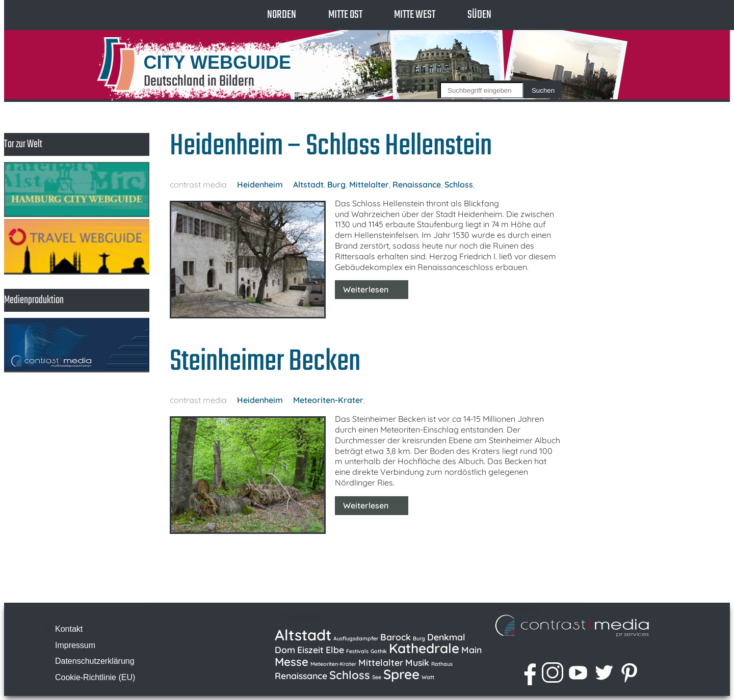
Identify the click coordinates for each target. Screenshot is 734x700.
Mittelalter (369, 184)
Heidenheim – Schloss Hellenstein (331, 146)
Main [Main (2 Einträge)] (471, 650)
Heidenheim (260, 184)
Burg (336, 184)
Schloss (459, 184)
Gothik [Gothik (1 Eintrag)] (379, 651)
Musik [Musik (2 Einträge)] (417, 662)
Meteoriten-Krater (328, 400)
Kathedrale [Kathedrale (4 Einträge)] (424, 648)
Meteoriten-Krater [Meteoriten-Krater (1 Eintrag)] (333, 664)
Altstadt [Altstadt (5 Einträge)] (303, 635)
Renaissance (417, 184)
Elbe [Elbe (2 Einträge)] (335, 650)
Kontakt (69, 629)
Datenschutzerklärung (95, 661)
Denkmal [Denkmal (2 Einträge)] (446, 637)
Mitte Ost (345, 15)
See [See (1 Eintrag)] (377, 677)
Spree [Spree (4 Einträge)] (401, 674)
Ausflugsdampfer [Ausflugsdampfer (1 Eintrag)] (356, 638)
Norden (282, 15)
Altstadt (308, 184)
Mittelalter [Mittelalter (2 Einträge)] (381, 662)
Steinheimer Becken (265, 362)
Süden (479, 15)
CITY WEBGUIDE (217, 62)
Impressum (75, 645)
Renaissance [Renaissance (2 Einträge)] (301, 676)
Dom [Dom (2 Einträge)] (285, 650)
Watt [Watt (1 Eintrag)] (428, 677)
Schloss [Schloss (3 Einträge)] (350, 675)
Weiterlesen (366, 289)
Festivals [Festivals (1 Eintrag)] (357, 651)
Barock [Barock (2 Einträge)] (396, 637)
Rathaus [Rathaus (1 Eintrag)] (442, 664)
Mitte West (415, 15)
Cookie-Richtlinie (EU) (95, 677)
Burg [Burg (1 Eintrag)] (419, 638)
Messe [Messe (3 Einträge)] (292, 662)
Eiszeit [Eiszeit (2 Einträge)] (310, 650)
